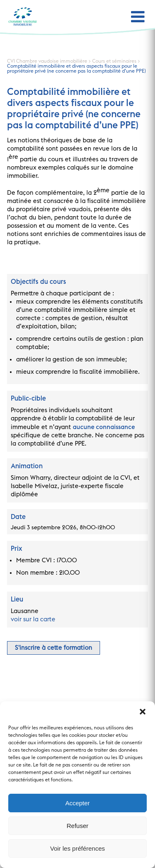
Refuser (77, 826)
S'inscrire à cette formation (54, 648)
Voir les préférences (77, 848)
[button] (143, 712)
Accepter (77, 803)
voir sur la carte (33, 619)
